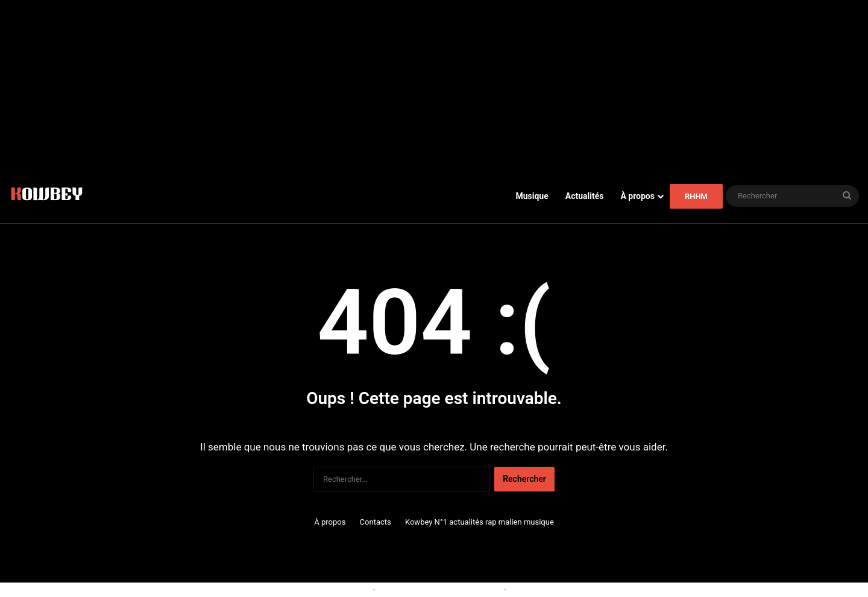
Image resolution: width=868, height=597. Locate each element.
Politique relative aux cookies (316, 589)
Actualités (585, 196)
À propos (637, 196)
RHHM (696, 196)
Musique (532, 196)
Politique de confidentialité (558, 589)
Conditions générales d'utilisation (439, 589)
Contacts (376, 522)
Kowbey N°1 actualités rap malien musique (480, 522)
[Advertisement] (434, 84)
